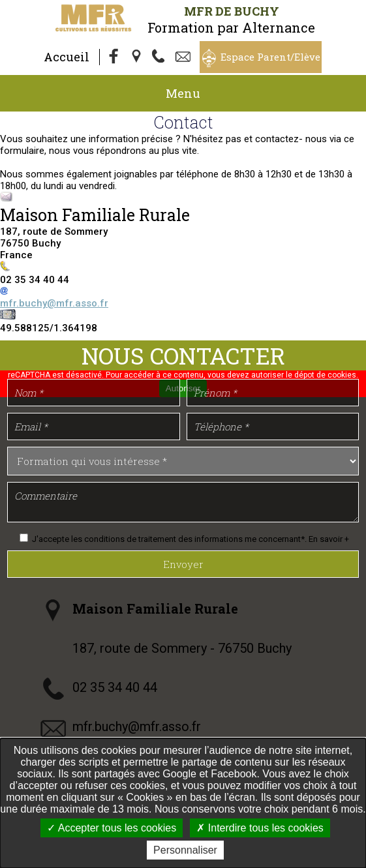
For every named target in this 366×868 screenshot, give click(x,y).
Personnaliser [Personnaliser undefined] (185, 850)
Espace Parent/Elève (270, 57)
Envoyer (183, 564)
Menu (183, 93)
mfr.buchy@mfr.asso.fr (54, 303)
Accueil (67, 57)
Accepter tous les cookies (112, 828)
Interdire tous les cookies (260, 828)
